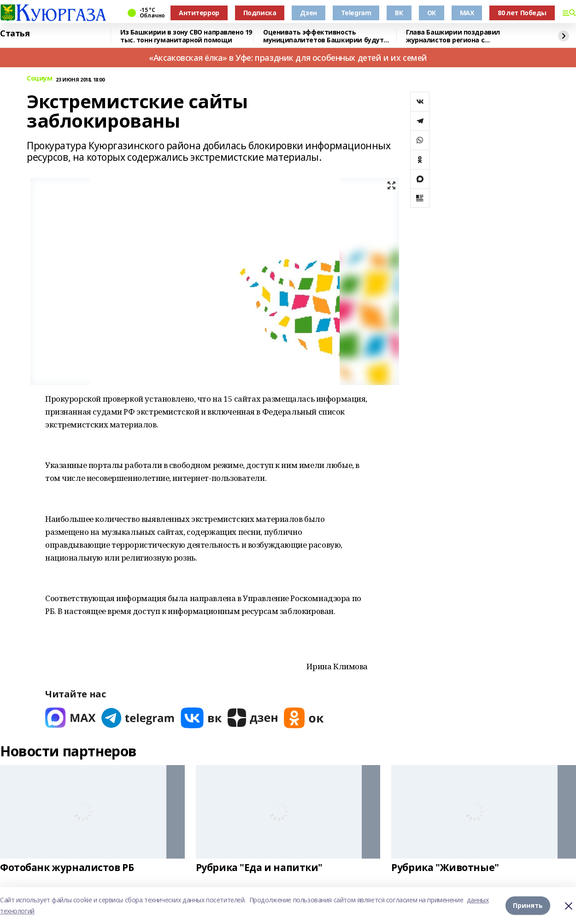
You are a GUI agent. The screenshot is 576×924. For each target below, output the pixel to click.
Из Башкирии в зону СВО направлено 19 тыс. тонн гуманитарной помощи (186, 36)
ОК (432, 13)
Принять (528, 905)
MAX (467, 13)
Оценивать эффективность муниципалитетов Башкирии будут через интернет (323, 36)
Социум (39, 79)
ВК (399, 13)
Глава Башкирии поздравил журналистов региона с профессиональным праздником (461, 36)
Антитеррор (199, 13)
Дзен (308, 13)
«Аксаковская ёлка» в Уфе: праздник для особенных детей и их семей (288, 58)
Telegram (356, 13)
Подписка (260, 13)
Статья (15, 34)
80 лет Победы (522, 13)
